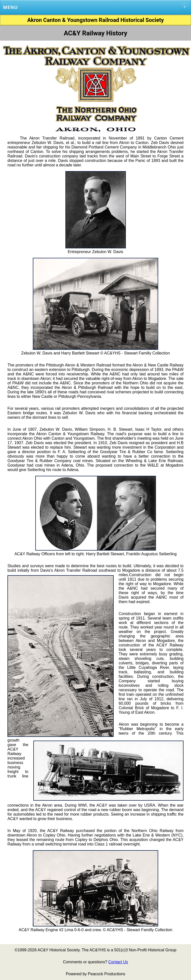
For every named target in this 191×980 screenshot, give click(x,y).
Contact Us (118, 962)
